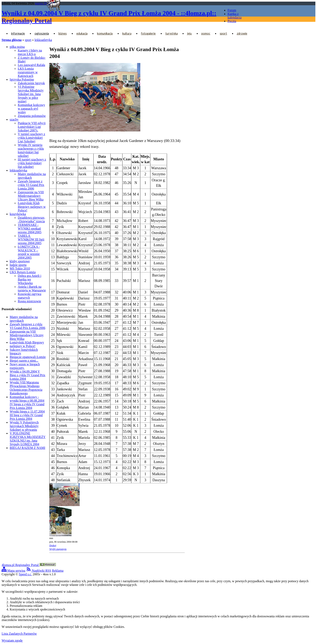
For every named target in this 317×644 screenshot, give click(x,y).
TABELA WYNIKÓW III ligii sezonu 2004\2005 (31, 239)
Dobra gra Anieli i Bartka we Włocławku (30, 279)
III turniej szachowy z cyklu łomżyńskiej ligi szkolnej (32, 163)
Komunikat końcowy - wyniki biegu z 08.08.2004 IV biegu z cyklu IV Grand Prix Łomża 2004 (27, 402)
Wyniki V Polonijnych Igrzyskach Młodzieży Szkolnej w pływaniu (24, 426)
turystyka (172, 33)
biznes (63, 33)
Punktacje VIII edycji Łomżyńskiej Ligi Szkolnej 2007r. (32, 127)
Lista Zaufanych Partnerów (19, 634)
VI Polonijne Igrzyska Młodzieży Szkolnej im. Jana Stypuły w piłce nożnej (31, 94)
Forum (232, 10)
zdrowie (242, 33)
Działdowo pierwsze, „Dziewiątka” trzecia (31, 219)
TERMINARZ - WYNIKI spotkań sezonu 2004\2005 (30, 228)
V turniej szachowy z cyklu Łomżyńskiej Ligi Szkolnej (31, 138)
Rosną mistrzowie (29, 301)
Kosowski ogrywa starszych (30, 296)
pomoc (206, 33)
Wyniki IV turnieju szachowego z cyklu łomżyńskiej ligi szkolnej (31, 150)
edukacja (82, 33)
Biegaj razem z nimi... (24, 361)
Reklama (58, 571)
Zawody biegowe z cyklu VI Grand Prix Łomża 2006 (31, 185)
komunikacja (105, 33)
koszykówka (18, 214)
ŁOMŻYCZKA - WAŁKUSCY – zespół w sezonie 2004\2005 (29, 252)
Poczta (232, 21)
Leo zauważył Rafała (31, 65)
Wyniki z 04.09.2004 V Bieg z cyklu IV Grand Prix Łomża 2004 (27, 375)
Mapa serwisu (13, 571)
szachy (14, 119)
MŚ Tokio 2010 (20, 268)
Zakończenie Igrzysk (31, 83)
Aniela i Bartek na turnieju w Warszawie (32, 288)
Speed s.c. (25, 574)
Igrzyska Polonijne (22, 79)
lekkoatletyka (43, 40)
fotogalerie (148, 33)
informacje (18, 33)
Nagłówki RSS (39, 571)
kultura (127, 33)
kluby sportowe (20, 261)
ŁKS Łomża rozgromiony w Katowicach (28, 72)
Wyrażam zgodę (12, 640)
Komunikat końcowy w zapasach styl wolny (31, 109)
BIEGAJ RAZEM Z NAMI (27, 448)
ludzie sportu (18, 265)
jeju (189, 33)
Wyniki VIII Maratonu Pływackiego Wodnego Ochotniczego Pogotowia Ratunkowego (26, 388)
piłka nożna (17, 47)
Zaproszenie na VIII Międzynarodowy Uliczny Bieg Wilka (31, 196)
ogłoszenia (42, 33)
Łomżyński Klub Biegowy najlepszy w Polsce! (32, 207)
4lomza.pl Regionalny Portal (29, 565)
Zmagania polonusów (32, 116)
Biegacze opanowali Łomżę (28, 357)
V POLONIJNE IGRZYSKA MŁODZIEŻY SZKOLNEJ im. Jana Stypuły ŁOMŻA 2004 (28, 439)
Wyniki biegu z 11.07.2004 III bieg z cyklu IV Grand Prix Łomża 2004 (27, 415)
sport (223, 33)
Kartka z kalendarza (234, 16)
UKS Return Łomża (23, 272)
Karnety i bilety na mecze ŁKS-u (30, 52)
